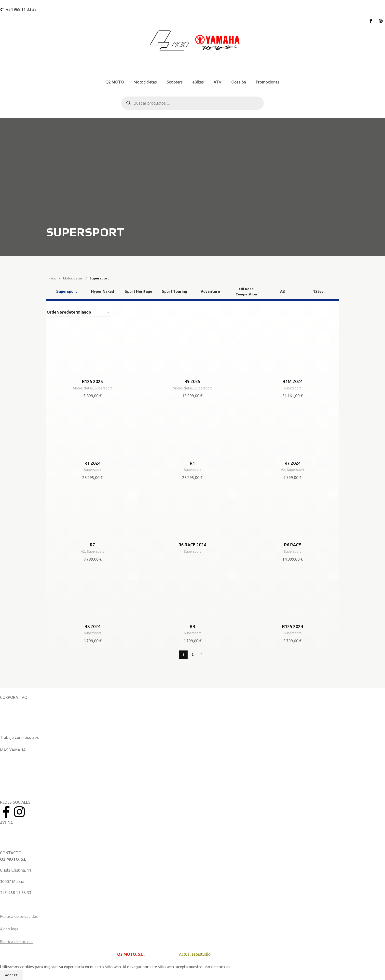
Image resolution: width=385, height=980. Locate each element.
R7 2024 (293, 463)
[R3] (192, 594)
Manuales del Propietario (22, 829)
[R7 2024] (293, 431)
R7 (92, 545)
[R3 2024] (92, 594)
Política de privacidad (19, 916)
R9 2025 (192, 381)
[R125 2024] (293, 594)
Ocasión (239, 82)
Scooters (175, 82)
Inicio (53, 278)
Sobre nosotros (14, 704)
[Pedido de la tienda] (78, 312)
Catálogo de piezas (17, 840)
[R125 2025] (92, 350)
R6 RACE (293, 545)
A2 (282, 470)
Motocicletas (145, 82)
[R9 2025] (192, 350)
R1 (192, 463)
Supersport (104, 388)
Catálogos (9, 726)
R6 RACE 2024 (192, 545)
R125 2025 (92, 381)
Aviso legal (10, 929)
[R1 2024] (92, 431)
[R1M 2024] (293, 350)
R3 (192, 626)
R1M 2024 (293, 381)
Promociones (268, 82)
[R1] (192, 431)
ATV (218, 82)
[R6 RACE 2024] (192, 513)
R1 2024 (92, 463)
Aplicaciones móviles (19, 756)
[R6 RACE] (293, 513)
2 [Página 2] (192, 654)
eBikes (198, 82)
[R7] (92, 513)
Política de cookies (17, 941)
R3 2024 (92, 626)
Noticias (7, 715)
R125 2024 (293, 626)
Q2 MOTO (115, 82)
